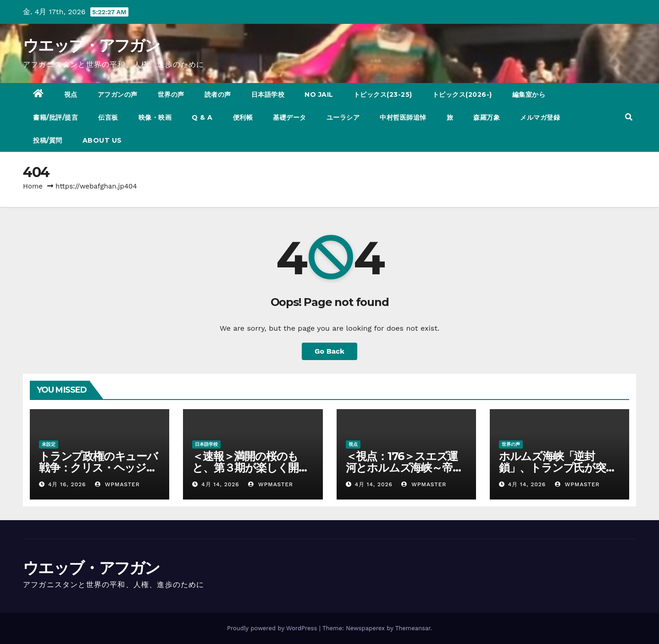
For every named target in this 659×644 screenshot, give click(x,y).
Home (33, 186)
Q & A (202, 117)
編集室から (529, 94)
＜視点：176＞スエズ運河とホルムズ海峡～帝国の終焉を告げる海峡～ (404, 468)
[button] (629, 117)
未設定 (49, 444)
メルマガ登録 (540, 117)
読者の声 (218, 94)
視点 (71, 94)
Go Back (329, 351)
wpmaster (117, 484)
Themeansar (413, 628)
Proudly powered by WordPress (273, 628)
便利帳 (243, 117)
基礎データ (290, 117)
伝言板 (108, 117)
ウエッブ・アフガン (91, 45)
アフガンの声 (118, 94)
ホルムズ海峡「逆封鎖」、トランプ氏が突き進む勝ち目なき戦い (558, 468)
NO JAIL (319, 94)
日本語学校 (268, 94)
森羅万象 (487, 117)
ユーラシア (343, 117)
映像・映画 (155, 117)
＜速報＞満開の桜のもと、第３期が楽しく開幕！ (245, 468)
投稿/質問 (48, 140)
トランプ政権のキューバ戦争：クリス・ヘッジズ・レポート (98, 468)
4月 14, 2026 (220, 484)
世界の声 (171, 94)
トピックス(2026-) (462, 94)
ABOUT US (102, 140)
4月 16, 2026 (67, 484)
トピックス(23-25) (383, 94)
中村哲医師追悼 (403, 117)
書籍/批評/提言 (55, 117)
